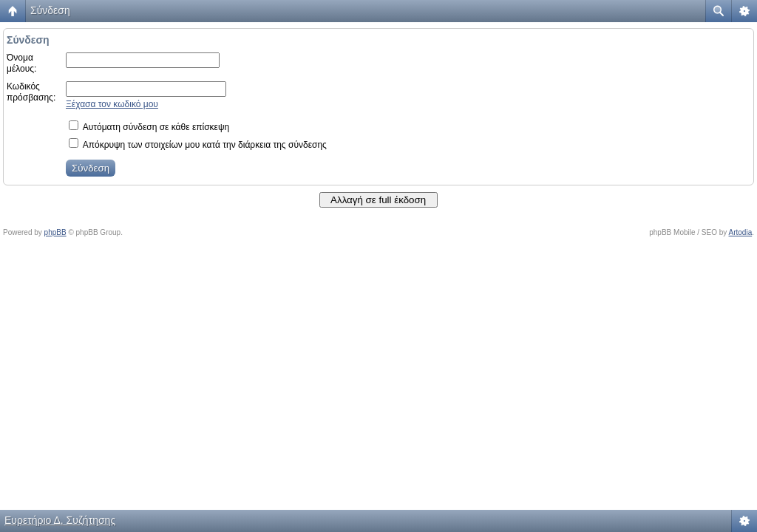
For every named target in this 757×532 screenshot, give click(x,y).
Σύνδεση (50, 10)
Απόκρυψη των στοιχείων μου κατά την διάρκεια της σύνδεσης (198, 145)
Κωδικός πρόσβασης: (31, 92)
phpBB (55, 232)
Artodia (741, 232)
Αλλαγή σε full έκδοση (378, 200)
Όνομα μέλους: (21, 64)
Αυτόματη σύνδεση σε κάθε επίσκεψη (149, 127)
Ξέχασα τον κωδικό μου (112, 104)
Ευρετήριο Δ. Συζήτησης (60, 520)
